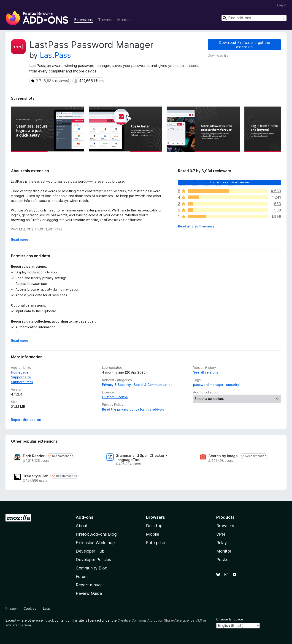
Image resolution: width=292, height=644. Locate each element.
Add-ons (85, 517)
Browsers (225, 526)
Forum (82, 576)
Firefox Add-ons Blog (96, 534)
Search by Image (223, 456)
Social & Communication (153, 385)
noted (48, 620)
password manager (208, 385)
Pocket (223, 560)
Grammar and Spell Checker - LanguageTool (141, 458)
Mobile (153, 534)
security (233, 385)
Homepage (20, 372)
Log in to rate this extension (230, 182)
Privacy (11, 608)
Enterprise (155, 543)
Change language (230, 619)
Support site (21, 377)
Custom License (115, 397)
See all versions (206, 372)
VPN (221, 534)
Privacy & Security (116, 385)
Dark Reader (34, 456)
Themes (105, 20)
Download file (218, 55)
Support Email (22, 382)
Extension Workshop (95, 543)
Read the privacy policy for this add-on (133, 409)
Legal (47, 608)
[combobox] (254, 18)
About (82, 526)
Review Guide (89, 593)
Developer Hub (90, 551)
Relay (222, 543)
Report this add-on (26, 420)
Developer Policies (93, 560)
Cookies (30, 608)
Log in (282, 5)
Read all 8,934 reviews (196, 226)
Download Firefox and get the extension (244, 45)
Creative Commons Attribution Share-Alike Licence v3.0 (160, 620)
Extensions (83, 20)
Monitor (224, 551)
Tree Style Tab (36, 476)
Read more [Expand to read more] (20, 239)
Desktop (154, 526)
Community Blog (92, 568)
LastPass (55, 55)
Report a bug (88, 585)
